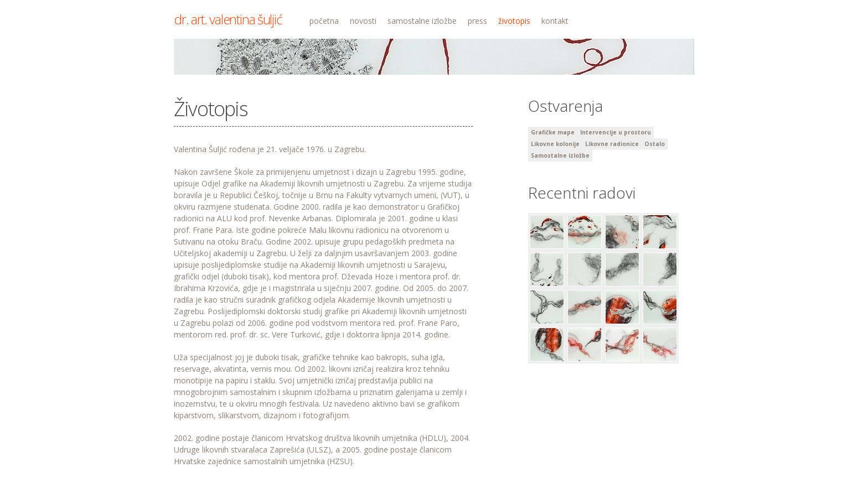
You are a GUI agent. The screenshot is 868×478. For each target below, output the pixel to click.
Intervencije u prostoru (616, 132)
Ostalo (655, 144)
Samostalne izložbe (560, 155)
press (477, 21)
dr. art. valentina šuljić (228, 19)
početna (324, 21)
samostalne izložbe (422, 21)
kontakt (555, 21)
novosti (363, 21)
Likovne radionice (612, 144)
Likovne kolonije (555, 144)
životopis (514, 21)
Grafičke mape (553, 132)
